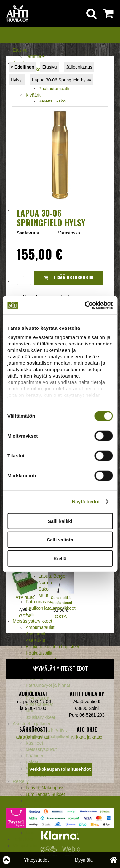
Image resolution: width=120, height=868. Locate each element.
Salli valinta (60, 540)
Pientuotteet (38, 801)
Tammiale (35, 56)
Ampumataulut (40, 627)
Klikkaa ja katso (87, 737)
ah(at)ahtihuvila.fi (33, 737)
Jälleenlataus (79, 67)
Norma (45, 583)
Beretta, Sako (52, 101)
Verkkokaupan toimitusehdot (60, 769)
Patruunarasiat (40, 602)
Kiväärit (33, 95)
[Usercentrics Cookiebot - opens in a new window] (85, 305)
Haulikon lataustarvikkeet (51, 608)
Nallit (31, 615)
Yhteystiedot (36, 860)
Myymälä (84, 860)
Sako (44, 589)
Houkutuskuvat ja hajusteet (52, 647)
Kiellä (60, 558)
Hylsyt (17, 80)
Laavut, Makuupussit (46, 788)
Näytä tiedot (86, 502)
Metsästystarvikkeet (32, 621)
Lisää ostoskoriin (69, 277)
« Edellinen (22, 67)
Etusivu (20, 50)
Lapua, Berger (53, 576)
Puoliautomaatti (54, 89)
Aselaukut (35, 640)
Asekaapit (35, 634)
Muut (43, 595)
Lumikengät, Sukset (45, 794)
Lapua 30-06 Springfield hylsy (61, 80)
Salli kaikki (60, 521)
